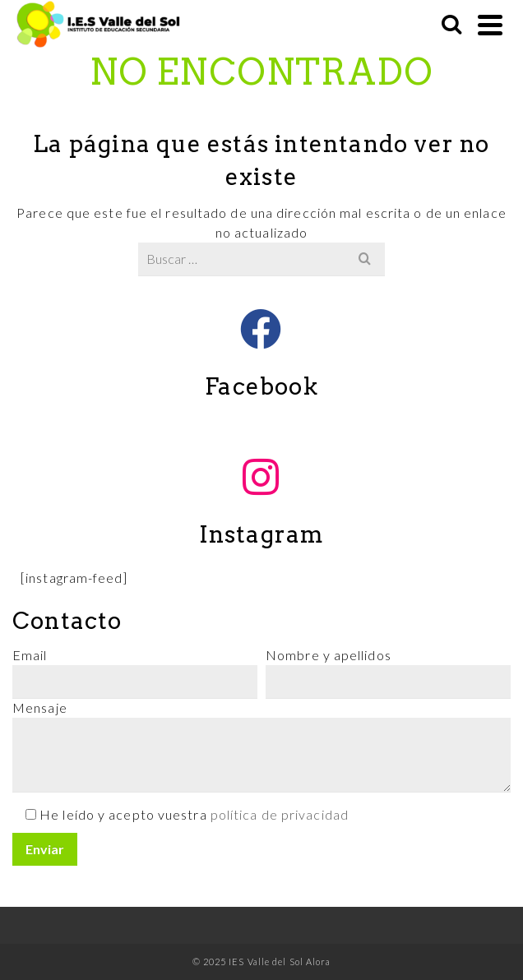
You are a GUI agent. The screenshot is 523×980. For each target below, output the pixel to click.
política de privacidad (280, 814)
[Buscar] (451, 25)
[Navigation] (490, 25)
